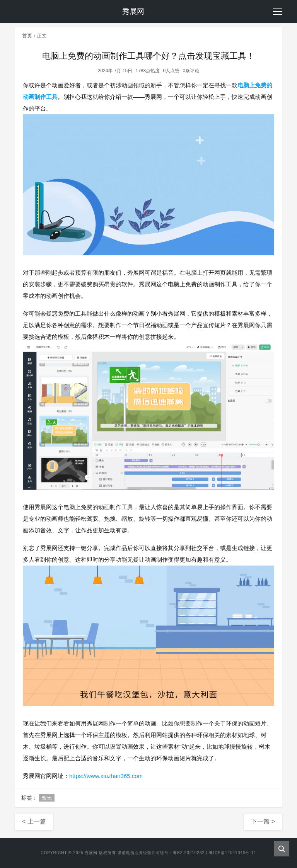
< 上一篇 (34, 821)
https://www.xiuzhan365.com (106, 776)
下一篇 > (263, 821)
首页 (27, 36)
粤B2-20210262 (189, 853)
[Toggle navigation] (278, 12)
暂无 (47, 798)
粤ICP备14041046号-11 (233, 853)
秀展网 (91, 853)
